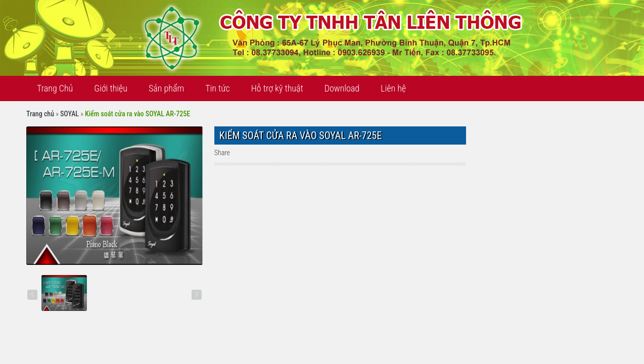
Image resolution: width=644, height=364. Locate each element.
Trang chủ (40, 114)
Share (222, 153)
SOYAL (70, 114)
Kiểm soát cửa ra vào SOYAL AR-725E (137, 114)
